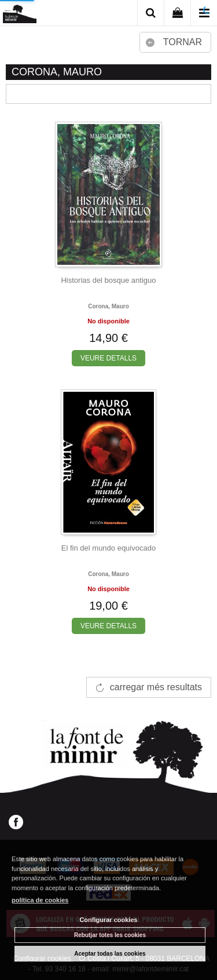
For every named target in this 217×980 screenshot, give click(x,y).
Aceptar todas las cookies (110, 954)
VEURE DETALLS (108, 358)
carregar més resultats (156, 687)
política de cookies (40, 900)
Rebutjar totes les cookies (110, 935)
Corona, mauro (108, 306)
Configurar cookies (108, 920)
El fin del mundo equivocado (108, 548)
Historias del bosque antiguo (108, 280)
